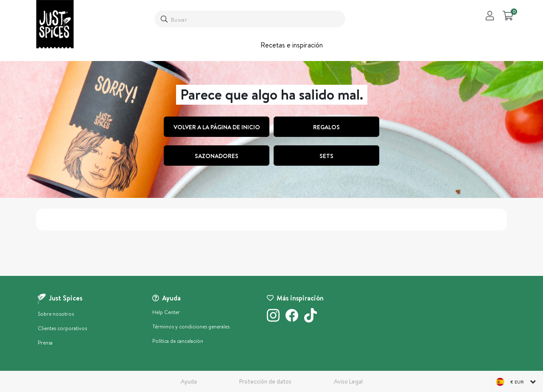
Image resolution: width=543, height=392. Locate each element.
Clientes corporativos (62, 328)
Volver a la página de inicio (217, 127)
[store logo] (55, 24)
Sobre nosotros (56, 314)
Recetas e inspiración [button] (292, 45)
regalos (326, 127)
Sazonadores (217, 156)
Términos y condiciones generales (191, 327)
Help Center (166, 312)
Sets (326, 156)
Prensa (45, 343)
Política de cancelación (178, 341)
